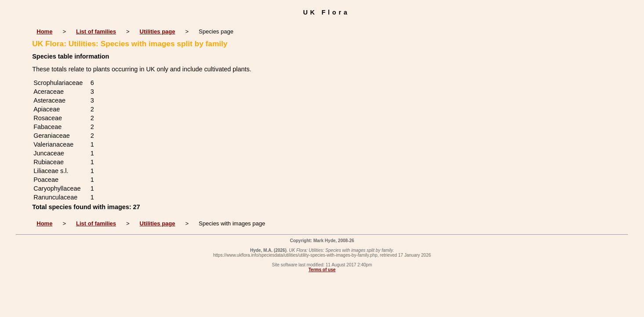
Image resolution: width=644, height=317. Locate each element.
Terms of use (322, 270)
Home (44, 31)
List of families (96, 31)
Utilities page (158, 31)
